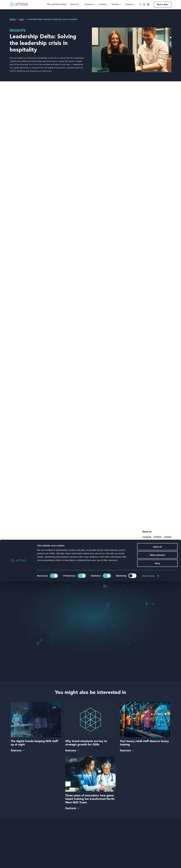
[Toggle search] (140, 5)
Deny (157, 850)
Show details (148, 862)
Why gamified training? (57, 5)
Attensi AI (74, 5)
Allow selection (157, 842)
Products (102, 5)
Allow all (157, 833)
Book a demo (163, 5)
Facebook (147, 537)
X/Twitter (158, 537)
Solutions (116, 5)
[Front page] (19, 6)
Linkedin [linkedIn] (168, 537)
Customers (89, 5)
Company (129, 5)
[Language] (148, 5)
